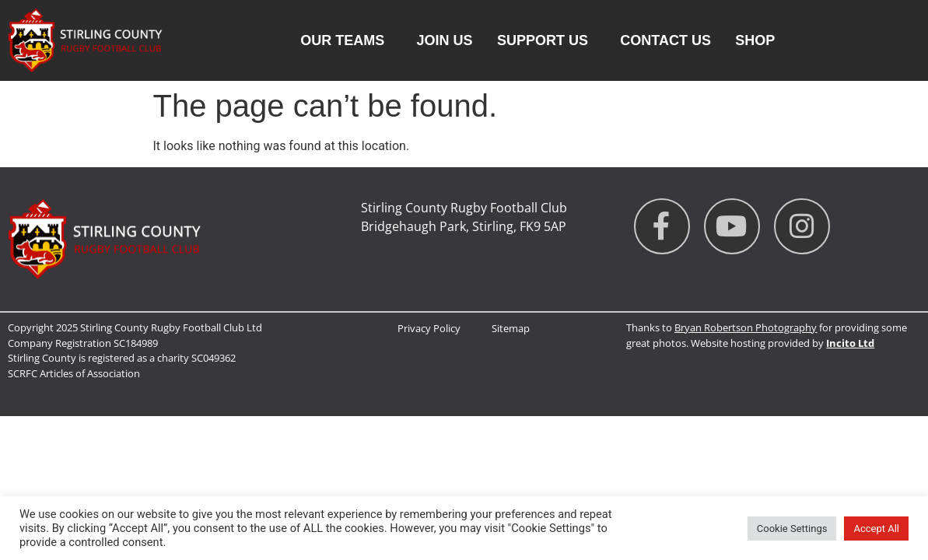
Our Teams (346, 40)
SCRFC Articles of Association (74, 373)
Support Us (546, 40)
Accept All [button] (876, 528)
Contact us (665, 40)
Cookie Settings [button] (792, 528)
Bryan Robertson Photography (746, 327)
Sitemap (511, 328)
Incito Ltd (850, 343)
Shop (755, 40)
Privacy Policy (429, 328)
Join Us (445, 40)
